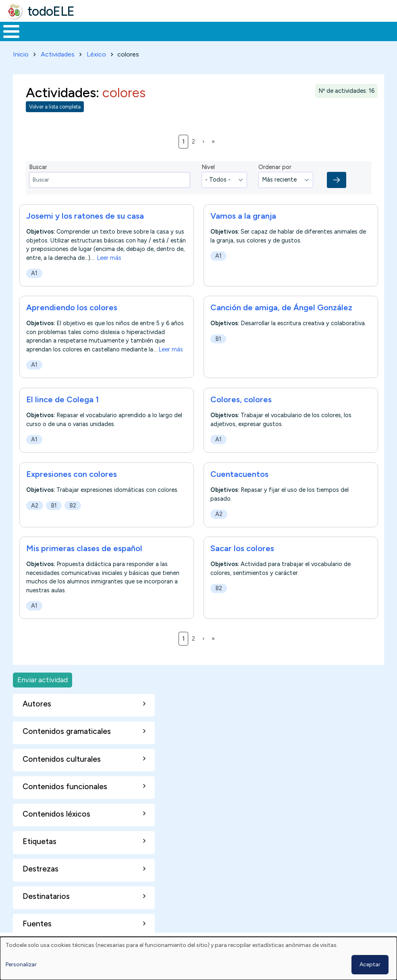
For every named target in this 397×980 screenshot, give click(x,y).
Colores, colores (241, 398)
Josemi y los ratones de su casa (85, 214)
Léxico (96, 53)
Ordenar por (275, 166)
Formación (91, 31)
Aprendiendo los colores (72, 306)
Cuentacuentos (239, 472)
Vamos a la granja (243, 214)
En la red (184, 31)
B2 (73, 504)
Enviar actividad (43, 678)
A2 (35, 504)
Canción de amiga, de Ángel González (281, 306)
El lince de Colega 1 (63, 398)
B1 (218, 337)
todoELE (51, 11)
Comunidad (288, 31)
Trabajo (139, 31)
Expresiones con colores (72, 472)
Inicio (7, 31)
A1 (34, 272)
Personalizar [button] (21, 964)
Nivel (208, 166)
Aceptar (370, 964)
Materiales (39, 31)
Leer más (109, 256)
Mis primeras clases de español (84, 547)
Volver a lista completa (55, 106)
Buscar (325, 31)
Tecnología (235, 31)
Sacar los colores (242, 547)
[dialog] (198, 958)
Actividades (58, 53)
